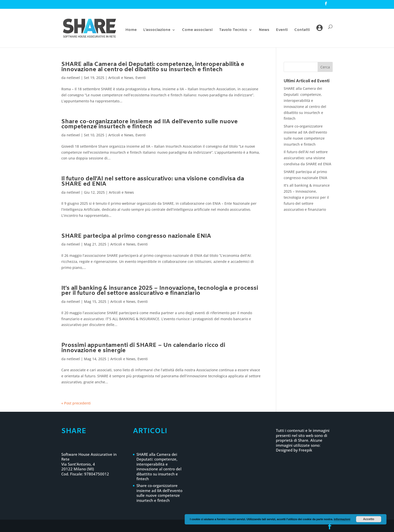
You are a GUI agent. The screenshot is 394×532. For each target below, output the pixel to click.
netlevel (73, 78)
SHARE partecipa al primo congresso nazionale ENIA (136, 236)
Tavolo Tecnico (233, 30)
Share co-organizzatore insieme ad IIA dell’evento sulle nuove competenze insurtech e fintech (150, 124)
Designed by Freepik (294, 450)
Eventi (282, 30)
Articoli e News (121, 78)
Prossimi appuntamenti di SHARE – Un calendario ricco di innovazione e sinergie (143, 348)
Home (131, 30)
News (264, 30)
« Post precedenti (76, 403)
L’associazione (157, 30)
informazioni (342, 519)
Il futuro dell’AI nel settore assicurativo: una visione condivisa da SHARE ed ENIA (153, 181)
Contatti (302, 30)
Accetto (369, 519)
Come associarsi (197, 30)
